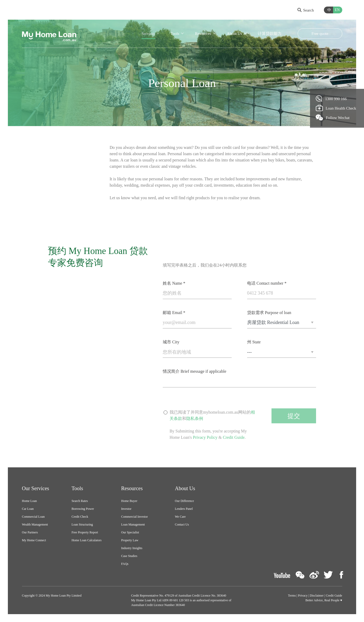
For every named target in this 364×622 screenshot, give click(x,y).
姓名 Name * (174, 283)
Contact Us (182, 524)
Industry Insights (132, 548)
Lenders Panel (184, 509)
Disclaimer (317, 596)
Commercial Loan (33, 517)
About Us (235, 34)
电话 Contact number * (267, 283)
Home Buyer (129, 501)
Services (148, 34)
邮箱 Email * (174, 313)
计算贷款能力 (270, 34)
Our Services (36, 488)
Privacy (303, 596)
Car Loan (28, 509)
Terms (292, 596)
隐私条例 (195, 418)
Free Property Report (85, 532)
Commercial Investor (134, 517)
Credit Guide (234, 437)
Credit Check (80, 517)
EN (337, 10)
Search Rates (80, 501)
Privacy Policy (205, 437)
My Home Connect (34, 540)
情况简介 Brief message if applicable (195, 371)
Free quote (320, 34)
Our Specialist (130, 532)
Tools (175, 34)
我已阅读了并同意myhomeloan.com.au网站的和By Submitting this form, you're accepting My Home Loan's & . (212, 425)
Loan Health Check (336, 108)
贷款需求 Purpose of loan (269, 313)
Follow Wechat (333, 117)
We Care (180, 517)
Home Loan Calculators (87, 540)
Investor (126, 509)
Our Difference (184, 501)
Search (306, 10)
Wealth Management (35, 524)
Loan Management (133, 524)
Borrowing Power (83, 509)
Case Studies (129, 556)
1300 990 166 (331, 99)
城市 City (171, 342)
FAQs (125, 564)
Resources (203, 34)
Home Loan (29, 501)
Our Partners (30, 532)
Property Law (130, 540)
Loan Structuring (82, 524)
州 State (254, 342)
